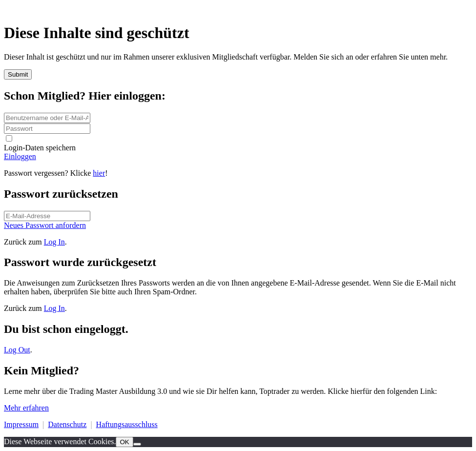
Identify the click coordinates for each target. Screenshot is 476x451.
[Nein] (137, 444)
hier (99, 173)
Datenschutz (67, 424)
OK (124, 442)
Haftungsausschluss (127, 424)
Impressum (21, 424)
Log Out (17, 350)
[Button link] (238, 157)
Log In (54, 242)
